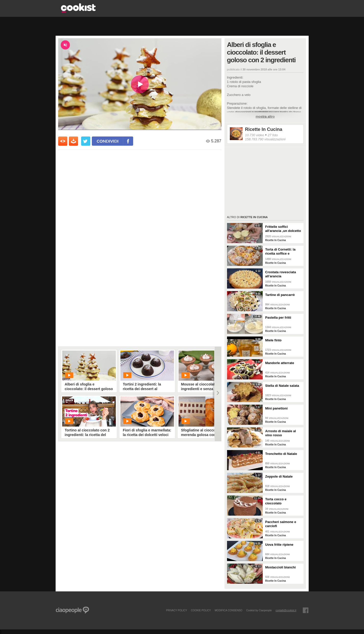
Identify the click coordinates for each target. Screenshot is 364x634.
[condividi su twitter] (86, 141)
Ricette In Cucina (264, 129)
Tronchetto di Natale (281, 454)
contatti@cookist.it (286, 610)
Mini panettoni (277, 408)
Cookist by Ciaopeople (259, 610)
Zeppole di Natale (279, 476)
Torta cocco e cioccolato (276, 501)
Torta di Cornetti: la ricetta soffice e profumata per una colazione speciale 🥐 (282, 252)
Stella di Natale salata (282, 386)
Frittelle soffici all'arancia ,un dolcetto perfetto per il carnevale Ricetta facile (284, 229)
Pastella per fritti (278, 318)
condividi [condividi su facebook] (108, 141)
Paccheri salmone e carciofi (281, 524)
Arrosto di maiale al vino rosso (281, 433)
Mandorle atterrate (280, 363)
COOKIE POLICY (201, 610)
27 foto (273, 135)
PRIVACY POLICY (177, 610)
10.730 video (255, 135)
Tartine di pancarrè (280, 295)
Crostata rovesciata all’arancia (281, 274)
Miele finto (273, 340)
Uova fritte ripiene (279, 545)
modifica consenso (229, 610)
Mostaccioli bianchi (281, 567)
